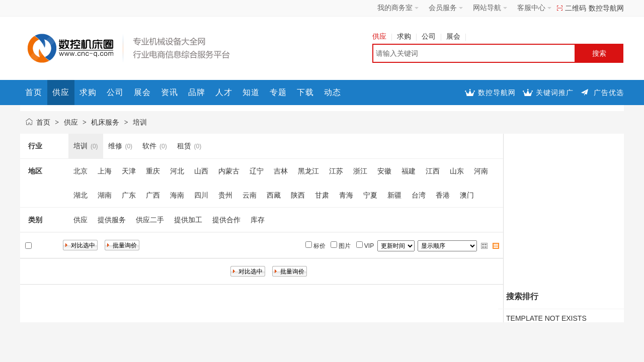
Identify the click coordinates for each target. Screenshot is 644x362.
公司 (431, 36)
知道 (251, 92)
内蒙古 (229, 171)
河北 (177, 171)
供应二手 (150, 220)
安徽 (384, 171)
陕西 (298, 195)
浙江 (360, 171)
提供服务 (112, 220)
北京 (80, 171)
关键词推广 (555, 93)
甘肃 (322, 195)
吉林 (281, 171)
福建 (409, 171)
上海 (105, 171)
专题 (278, 92)
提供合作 (226, 220)
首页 (34, 92)
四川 (201, 195)
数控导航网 (606, 8)
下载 (305, 92)
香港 (443, 195)
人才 (224, 92)
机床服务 (105, 122)
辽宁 (257, 171)
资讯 (170, 92)
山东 (457, 171)
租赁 (184, 146)
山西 (201, 171)
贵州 (225, 195)
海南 (177, 195)
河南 (481, 171)
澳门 (467, 195)
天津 (129, 171)
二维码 (576, 8)
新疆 (394, 195)
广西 (153, 195)
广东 (129, 195)
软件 (149, 146)
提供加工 (188, 220)
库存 (258, 220)
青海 (346, 195)
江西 (433, 171)
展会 (456, 36)
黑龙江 (308, 171)
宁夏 (370, 195)
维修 (115, 146)
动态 (333, 92)
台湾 (419, 195)
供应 (382, 36)
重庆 (153, 171)
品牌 (197, 92)
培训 (140, 122)
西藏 (274, 195)
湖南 (105, 195)
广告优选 (609, 93)
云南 (250, 195)
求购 (407, 36)
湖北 (80, 195)
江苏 (336, 171)
